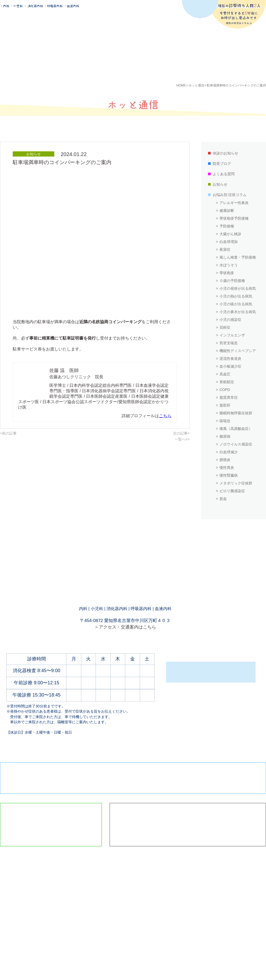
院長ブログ (222, 164)
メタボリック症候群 (236, 483)
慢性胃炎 (227, 468)
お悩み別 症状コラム (230, 195)
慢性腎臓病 (229, 475)
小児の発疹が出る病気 (238, 288)
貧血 (223, 499)
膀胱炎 (225, 460)
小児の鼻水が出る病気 (238, 312)
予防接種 (227, 226)
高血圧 (225, 374)
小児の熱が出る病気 (236, 296)
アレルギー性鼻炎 (234, 203)
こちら (165, 416)
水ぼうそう (229, 265)
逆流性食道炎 (230, 359)
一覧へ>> (182, 439)
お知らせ (220, 184)
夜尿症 (225, 249)
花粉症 (225, 327)
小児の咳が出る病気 (236, 304)
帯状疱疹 (227, 273)
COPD (225, 390)
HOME (181, 85)
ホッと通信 (196, 85)
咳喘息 (225, 421)
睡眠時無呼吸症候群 (236, 413)
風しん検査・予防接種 (238, 257)
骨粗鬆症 (227, 382)
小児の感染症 (230, 320)
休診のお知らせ (225, 153)
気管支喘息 (229, 343)
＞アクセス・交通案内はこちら (125, 627)
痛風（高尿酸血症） (236, 429)
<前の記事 (8, 433)
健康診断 (227, 211)
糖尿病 (225, 436)
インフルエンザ (232, 335)
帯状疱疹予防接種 (234, 218)
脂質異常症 (229, 397)
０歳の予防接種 (232, 281)
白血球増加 (229, 242)
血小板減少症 (230, 366)
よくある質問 (224, 174)
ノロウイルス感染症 (236, 444)
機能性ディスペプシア (238, 351)
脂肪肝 (225, 405)
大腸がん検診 (230, 234)
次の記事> (181, 433)
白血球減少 (229, 452)
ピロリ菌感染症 (232, 491)
